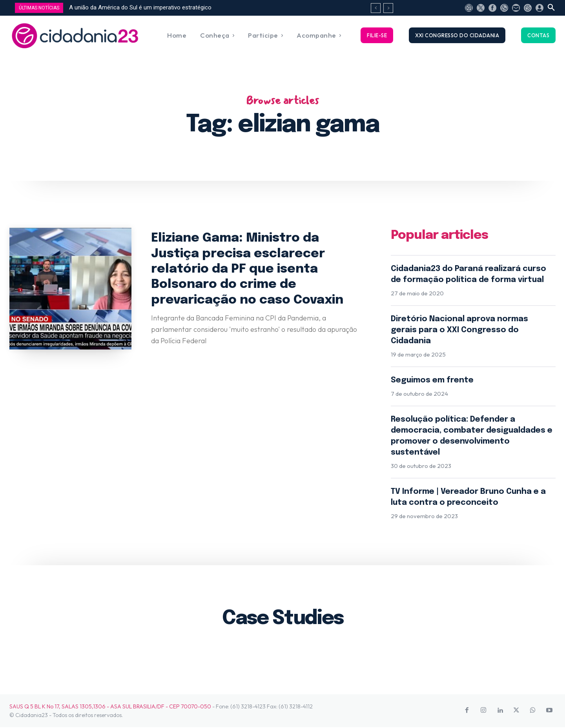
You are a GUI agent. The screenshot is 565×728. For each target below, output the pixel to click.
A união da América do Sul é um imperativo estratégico (140, 7)
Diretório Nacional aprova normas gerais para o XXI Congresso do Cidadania (459, 330)
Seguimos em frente (432, 381)
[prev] (376, 8)
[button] (551, 8)
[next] (388, 8)
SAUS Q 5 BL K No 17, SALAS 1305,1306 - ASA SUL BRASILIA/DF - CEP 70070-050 (110, 707)
